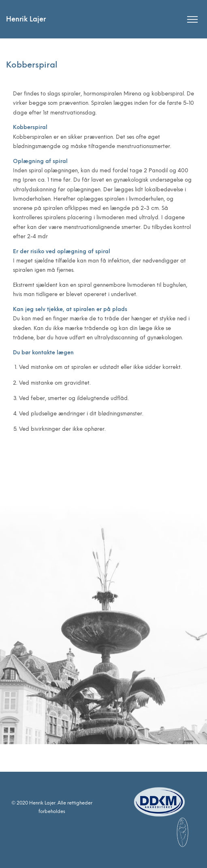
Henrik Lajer (26, 19)
